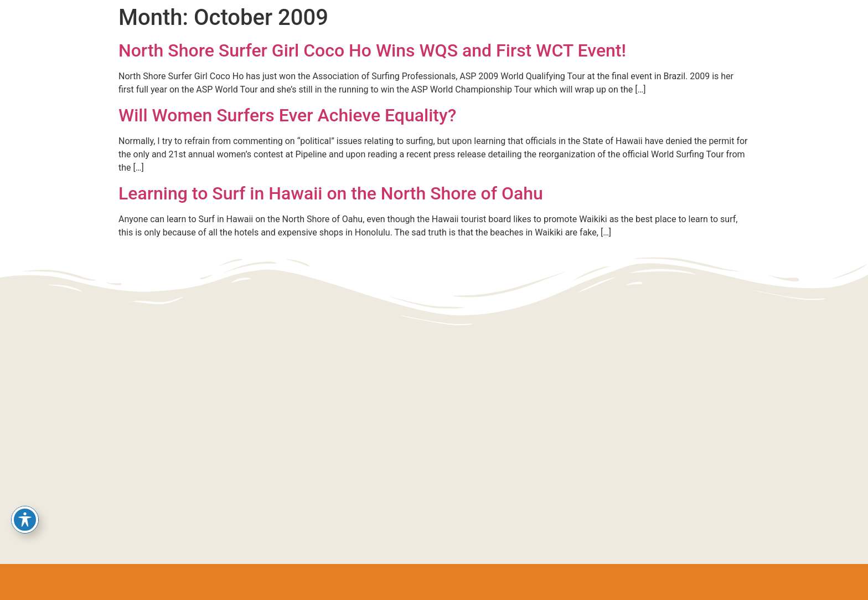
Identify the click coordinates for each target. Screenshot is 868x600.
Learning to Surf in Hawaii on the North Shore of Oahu (331, 193)
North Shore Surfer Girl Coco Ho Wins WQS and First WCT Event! (372, 50)
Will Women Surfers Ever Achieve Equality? (287, 115)
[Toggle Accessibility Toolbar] (25, 520)
